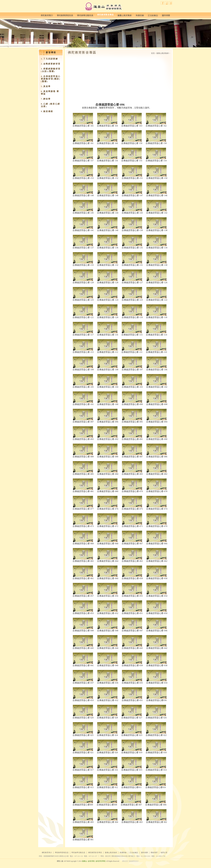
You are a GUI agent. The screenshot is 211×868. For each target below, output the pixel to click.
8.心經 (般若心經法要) (50, 105)
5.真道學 (46, 86)
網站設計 (125, 861)
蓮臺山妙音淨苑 (103, 7)
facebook (162, 3)
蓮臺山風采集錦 (125, 15)
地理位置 (170, 3)
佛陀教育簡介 (47, 15)
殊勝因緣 (140, 15)
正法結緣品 (153, 15)
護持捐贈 (166, 15)
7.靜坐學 (46, 99)
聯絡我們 (166, 3)
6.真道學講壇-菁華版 (50, 93)
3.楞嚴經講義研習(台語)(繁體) (51, 70)
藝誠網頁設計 (134, 861)
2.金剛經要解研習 (51, 64)
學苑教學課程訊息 (65, 15)
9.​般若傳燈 (47, 111)
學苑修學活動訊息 (85, 15)
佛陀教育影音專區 (105, 15)
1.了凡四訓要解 (49, 59)
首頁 (153, 53)
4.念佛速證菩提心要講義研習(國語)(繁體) (51, 79)
